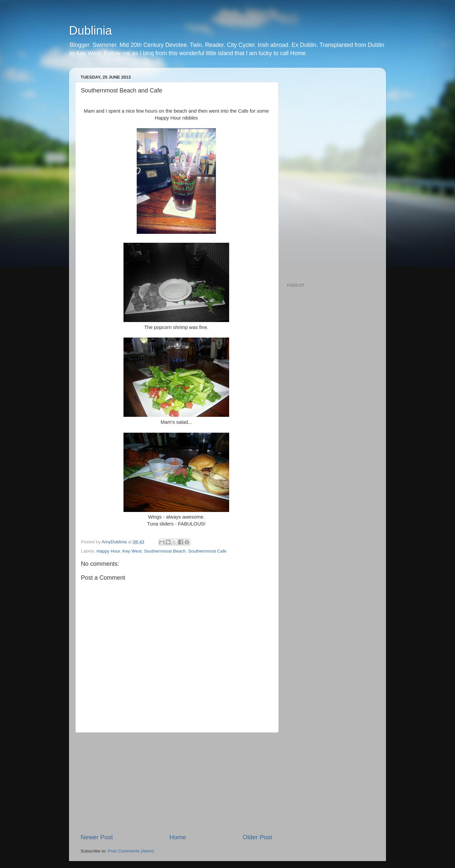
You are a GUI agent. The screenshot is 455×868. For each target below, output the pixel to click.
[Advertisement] (176, 783)
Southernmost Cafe (207, 551)
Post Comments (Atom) (131, 851)
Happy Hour (108, 551)
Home (178, 837)
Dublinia (90, 31)
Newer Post (97, 837)
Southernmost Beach (165, 551)
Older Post (257, 837)
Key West (132, 551)
